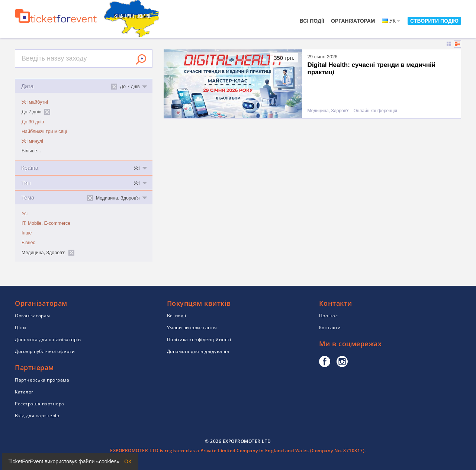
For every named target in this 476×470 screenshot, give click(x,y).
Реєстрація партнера (40, 404)
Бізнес (28, 243)
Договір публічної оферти (45, 351)
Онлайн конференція (375, 111)
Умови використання (192, 328)
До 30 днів (33, 122)
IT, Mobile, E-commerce (46, 223)
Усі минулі (32, 141)
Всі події (312, 21)
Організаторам (353, 21)
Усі (25, 214)
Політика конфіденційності (199, 339)
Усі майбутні (35, 102)
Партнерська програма (42, 380)
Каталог (24, 392)
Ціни (20, 328)
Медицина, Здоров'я (329, 111)
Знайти (141, 59)
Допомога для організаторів (48, 339)
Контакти (330, 328)
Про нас (329, 316)
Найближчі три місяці (44, 132)
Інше (27, 233)
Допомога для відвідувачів (198, 351)
